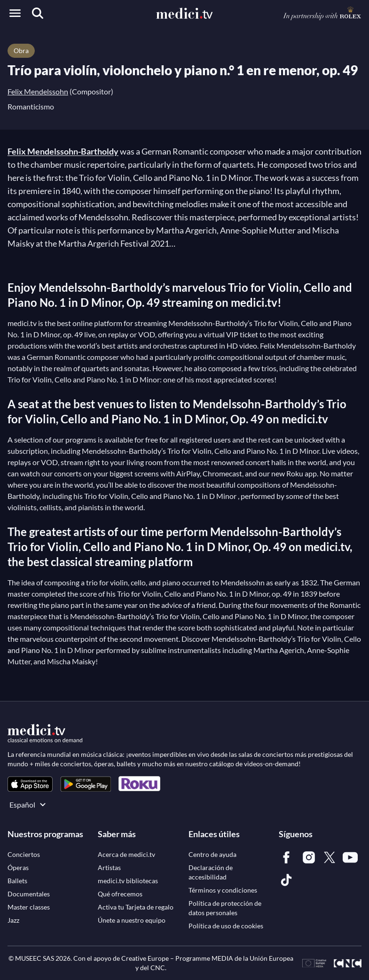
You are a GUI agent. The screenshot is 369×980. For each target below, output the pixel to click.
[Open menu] (15, 13)
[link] (30, 784)
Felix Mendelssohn (38, 91)
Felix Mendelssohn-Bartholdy (63, 151)
